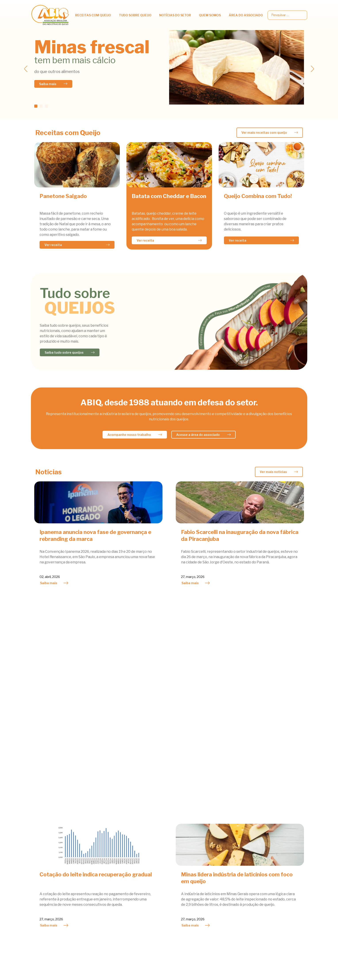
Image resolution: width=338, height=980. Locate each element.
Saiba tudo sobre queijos (64, 352)
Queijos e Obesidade (101, 866)
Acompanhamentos (47, 848)
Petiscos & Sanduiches (49, 860)
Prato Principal (43, 866)
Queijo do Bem (222, 866)
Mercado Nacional (168, 854)
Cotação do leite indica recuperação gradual (96, 658)
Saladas (37, 872)
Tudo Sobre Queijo (135, 15)
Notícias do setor (175, 15)
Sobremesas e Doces (48, 879)
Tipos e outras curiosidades (108, 885)
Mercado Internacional (172, 866)
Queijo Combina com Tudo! (258, 196)
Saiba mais (48, 84)
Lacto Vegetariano (46, 854)
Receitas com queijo (93, 15)
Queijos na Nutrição (101, 848)
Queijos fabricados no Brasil (108, 891)
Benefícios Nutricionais (104, 854)
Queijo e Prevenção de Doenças (110, 872)
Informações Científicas (104, 860)
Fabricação (94, 903)
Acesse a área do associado (198, 435)
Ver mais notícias (273, 472)
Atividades (162, 848)
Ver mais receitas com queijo (264, 133)
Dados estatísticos (278, 861)
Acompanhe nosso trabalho (129, 435)
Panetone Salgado (63, 196)
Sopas (36, 885)
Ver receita (53, 245)
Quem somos (210, 15)
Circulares (271, 855)
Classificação (96, 910)
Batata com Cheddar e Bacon (169, 196)
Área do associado (246, 15)
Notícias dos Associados (173, 860)
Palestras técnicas (278, 873)
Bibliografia (95, 916)
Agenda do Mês (223, 848)
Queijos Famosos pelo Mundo (108, 897)
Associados (220, 860)
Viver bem (93, 879)
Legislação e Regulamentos (285, 867)
